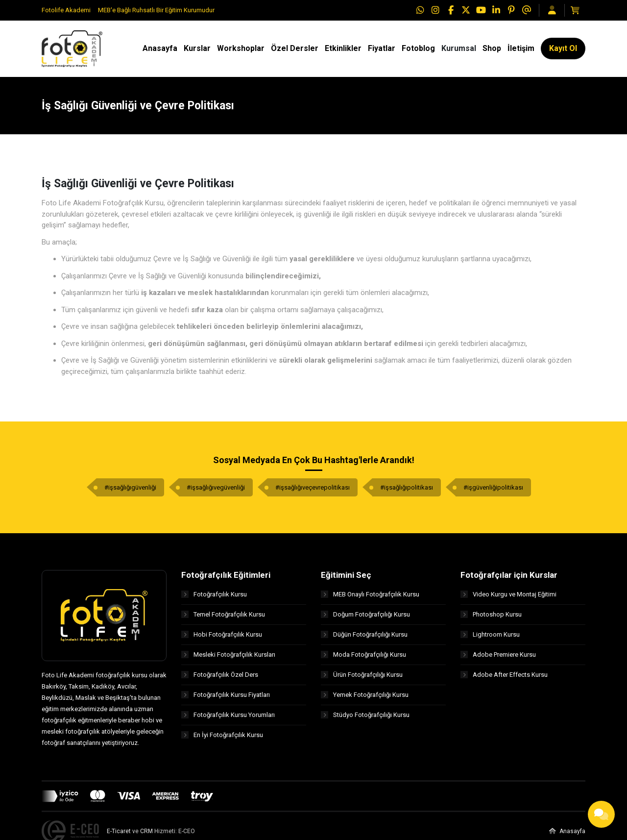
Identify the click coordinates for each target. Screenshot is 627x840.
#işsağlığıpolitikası (407, 488)
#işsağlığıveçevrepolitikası (313, 488)
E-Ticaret (119, 831)
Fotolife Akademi (66, 10)
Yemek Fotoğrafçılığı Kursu (365, 695)
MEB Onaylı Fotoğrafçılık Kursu (370, 594)
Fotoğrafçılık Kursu (214, 594)
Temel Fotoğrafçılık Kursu (223, 614)
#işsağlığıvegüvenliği (216, 488)
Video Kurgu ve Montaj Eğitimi (508, 594)
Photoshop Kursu (491, 614)
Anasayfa (567, 831)
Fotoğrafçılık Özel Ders (220, 675)
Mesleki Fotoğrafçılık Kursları (228, 655)
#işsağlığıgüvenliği (130, 488)
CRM (146, 831)
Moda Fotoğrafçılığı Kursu (363, 655)
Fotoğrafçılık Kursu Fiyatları (226, 695)
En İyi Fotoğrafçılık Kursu (222, 735)
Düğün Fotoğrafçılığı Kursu (364, 634)
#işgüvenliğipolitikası (493, 488)
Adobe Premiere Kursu (498, 655)
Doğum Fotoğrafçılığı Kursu (365, 614)
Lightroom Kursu (490, 634)
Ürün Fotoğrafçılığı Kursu (362, 675)
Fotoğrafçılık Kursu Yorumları (228, 715)
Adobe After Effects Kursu (504, 675)
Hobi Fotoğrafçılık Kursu (222, 634)
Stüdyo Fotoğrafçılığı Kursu (365, 715)
